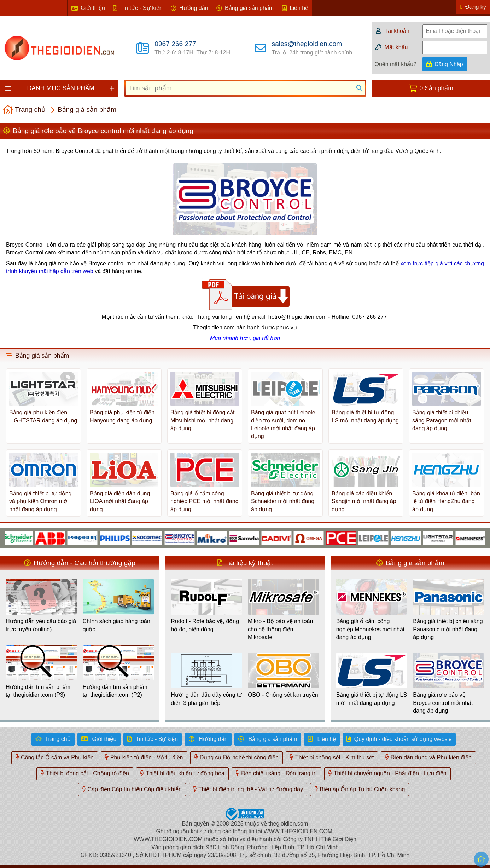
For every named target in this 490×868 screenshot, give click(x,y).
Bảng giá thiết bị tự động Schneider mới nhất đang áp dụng (283, 501)
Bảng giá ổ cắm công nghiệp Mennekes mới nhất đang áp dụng (370, 629)
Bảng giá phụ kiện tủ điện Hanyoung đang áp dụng (122, 416)
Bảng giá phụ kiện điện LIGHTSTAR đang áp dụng (43, 416)
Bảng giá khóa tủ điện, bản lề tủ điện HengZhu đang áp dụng (446, 501)
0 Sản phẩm (436, 88)
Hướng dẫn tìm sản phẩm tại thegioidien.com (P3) (38, 691)
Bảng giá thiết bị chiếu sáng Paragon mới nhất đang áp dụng (442, 420)
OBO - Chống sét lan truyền (283, 695)
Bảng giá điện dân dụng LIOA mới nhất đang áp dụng (120, 501)
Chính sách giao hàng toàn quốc (116, 625)
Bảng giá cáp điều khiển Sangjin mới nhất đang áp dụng (364, 501)
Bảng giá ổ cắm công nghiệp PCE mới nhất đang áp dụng (205, 501)
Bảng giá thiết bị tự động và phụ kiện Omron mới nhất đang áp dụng (40, 501)
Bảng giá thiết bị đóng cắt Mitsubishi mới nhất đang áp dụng (202, 420)
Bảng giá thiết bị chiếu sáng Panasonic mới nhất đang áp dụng (448, 629)
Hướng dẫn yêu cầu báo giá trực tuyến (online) (41, 625)
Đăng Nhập (449, 64)
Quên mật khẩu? (396, 64)
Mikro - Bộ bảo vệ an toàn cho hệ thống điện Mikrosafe (281, 629)
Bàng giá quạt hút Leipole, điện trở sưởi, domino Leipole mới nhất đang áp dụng (284, 424)
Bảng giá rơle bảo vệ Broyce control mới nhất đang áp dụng (443, 703)
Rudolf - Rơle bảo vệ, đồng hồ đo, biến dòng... (205, 625)
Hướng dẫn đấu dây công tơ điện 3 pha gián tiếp (206, 699)
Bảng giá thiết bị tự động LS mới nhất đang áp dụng (365, 416)
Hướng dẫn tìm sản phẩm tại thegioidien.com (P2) (115, 691)
